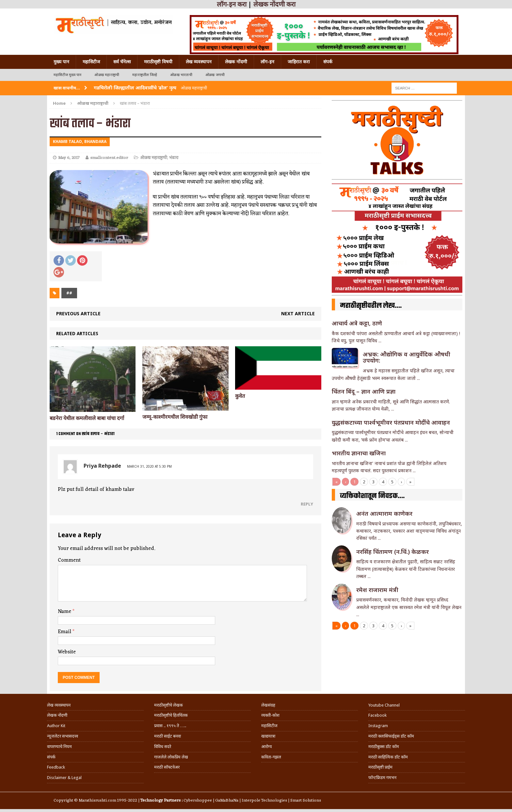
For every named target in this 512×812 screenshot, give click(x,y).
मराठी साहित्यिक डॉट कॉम (388, 757)
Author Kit (56, 726)
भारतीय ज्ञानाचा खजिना (359, 453)
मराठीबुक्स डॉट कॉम (384, 747)
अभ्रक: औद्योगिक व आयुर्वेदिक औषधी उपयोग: (407, 357)
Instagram (378, 726)
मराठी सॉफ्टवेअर (167, 767)
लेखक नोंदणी (236, 62)
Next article (298, 313)
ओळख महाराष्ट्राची (107, 75)
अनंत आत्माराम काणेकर (384, 513)
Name (65, 612)
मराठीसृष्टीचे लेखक (168, 705)
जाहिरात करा (299, 62)
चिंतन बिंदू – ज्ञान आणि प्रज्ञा (364, 391)
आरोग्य (267, 747)
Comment (69, 560)
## (69, 293)
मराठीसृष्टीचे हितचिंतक (171, 715)
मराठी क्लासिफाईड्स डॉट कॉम (391, 736)
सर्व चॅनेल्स (122, 62)
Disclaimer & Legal (64, 778)
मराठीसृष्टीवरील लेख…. (371, 306)
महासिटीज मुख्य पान (67, 75)
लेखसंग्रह (268, 705)
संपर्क (328, 62)
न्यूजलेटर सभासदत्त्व (63, 736)
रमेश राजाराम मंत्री (377, 590)
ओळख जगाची (215, 75)
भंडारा (174, 158)
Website (67, 652)
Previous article (78, 313)
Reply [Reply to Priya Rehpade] (307, 504)
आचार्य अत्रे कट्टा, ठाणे (357, 323)
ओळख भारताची (181, 75)
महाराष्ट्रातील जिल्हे (145, 75)
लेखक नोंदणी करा (274, 4)
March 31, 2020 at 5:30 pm (149, 466)
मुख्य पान (61, 62)
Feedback (56, 767)
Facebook (377, 715)
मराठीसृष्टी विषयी (158, 62)
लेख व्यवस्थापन (199, 62)
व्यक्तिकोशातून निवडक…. (372, 496)
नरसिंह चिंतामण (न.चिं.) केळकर (392, 552)
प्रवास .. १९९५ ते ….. (170, 726)
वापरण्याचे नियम (59, 747)
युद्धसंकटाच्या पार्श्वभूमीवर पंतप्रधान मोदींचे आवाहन (391, 422)
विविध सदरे (163, 747)
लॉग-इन (267, 62)
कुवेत (240, 396)
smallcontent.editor (109, 158)
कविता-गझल (271, 757)
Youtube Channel (384, 705)
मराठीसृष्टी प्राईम (380, 767)
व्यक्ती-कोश (270, 715)
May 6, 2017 (69, 158)
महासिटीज (91, 62)
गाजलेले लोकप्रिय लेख (171, 757)
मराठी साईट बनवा (168, 736)
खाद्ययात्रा (268, 736)
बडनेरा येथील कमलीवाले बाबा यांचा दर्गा (87, 418)
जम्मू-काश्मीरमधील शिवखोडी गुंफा (175, 417)
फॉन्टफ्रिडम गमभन (382, 778)
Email (65, 632)
